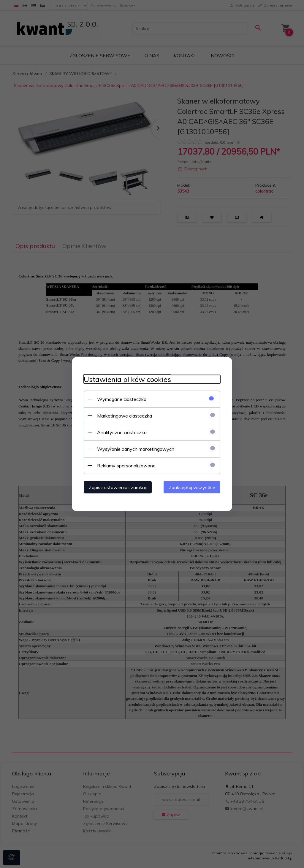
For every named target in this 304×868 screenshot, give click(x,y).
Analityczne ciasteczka (122, 432)
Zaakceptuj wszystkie (192, 487)
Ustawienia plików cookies (127, 379)
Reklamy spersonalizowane (126, 465)
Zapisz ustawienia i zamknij (118, 487)
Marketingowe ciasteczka (125, 415)
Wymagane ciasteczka (122, 399)
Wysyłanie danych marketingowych (136, 449)
